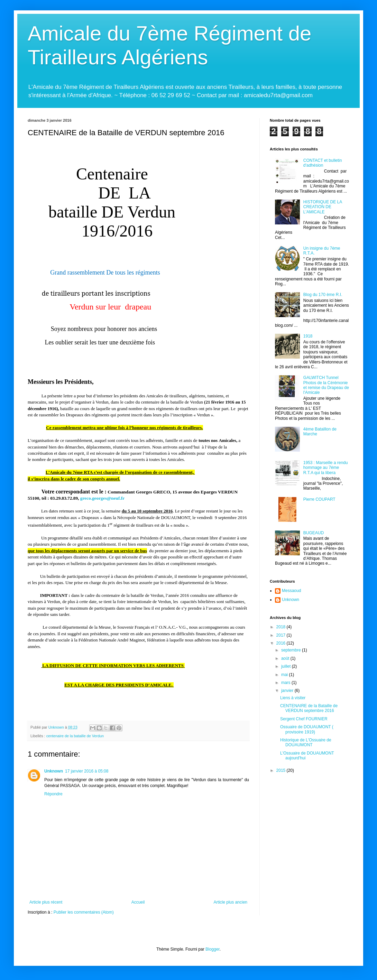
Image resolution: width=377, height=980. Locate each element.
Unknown (54, 771)
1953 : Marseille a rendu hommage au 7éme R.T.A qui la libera (326, 468)
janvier (288, 691)
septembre (292, 650)
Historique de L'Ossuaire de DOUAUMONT (306, 742)
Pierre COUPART (319, 499)
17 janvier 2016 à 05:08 (87, 771)
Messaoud (291, 591)
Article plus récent (46, 902)
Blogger (213, 949)
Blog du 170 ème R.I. (323, 295)
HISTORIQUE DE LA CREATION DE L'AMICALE (323, 207)
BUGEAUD (314, 533)
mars (286, 683)
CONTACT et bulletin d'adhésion (323, 163)
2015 (282, 770)
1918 (308, 336)
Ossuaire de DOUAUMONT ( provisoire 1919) (307, 729)
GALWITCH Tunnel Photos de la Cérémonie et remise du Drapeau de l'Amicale (326, 385)
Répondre (53, 794)
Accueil (138, 902)
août (286, 658)
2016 (282, 643)
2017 (282, 635)
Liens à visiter (293, 698)
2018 (282, 627)
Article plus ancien (231, 902)
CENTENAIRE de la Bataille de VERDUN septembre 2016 (309, 708)
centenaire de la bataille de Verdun (75, 736)
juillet (287, 666)
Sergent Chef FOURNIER (304, 719)
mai (285, 675)
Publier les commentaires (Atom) (84, 912)
